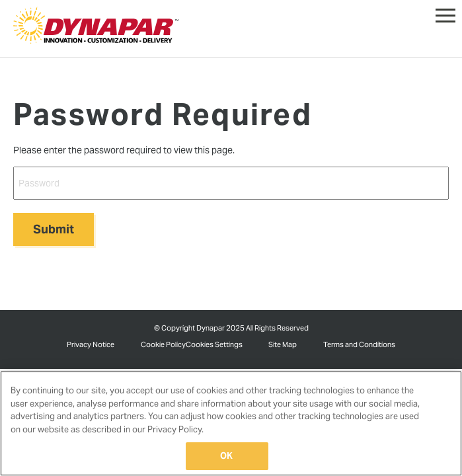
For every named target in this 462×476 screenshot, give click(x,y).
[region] (231, 423)
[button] (445, 13)
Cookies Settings (214, 344)
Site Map (283, 344)
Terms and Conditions (359, 344)
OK (226, 456)
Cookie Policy (163, 344)
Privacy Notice (91, 344)
